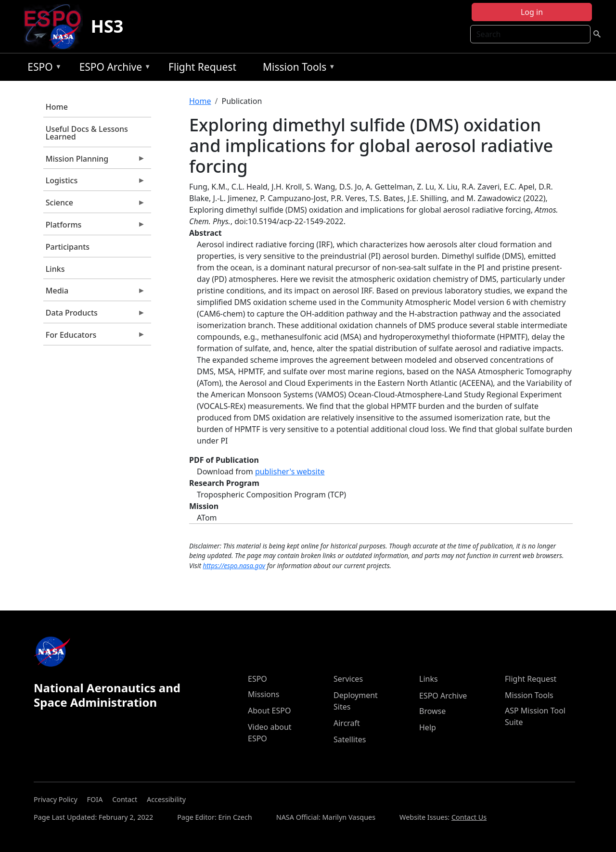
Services (348, 679)
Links (55, 269)
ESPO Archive (113, 69)
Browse (432, 711)
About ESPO (269, 711)
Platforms (94, 227)
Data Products (94, 315)
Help (428, 727)
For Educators (94, 337)
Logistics (94, 183)
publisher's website (290, 471)
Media (94, 293)
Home (57, 107)
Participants (68, 247)
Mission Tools (297, 69)
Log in (532, 12)
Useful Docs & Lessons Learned (87, 133)
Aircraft (347, 723)
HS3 (107, 26)
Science (94, 205)
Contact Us (469, 817)
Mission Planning (94, 161)
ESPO (42, 69)
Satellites (350, 739)
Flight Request (202, 67)
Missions (263, 694)
